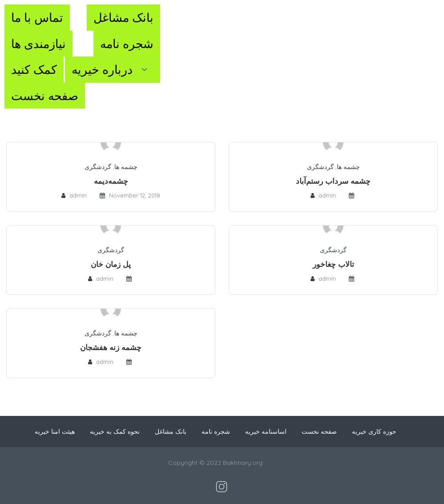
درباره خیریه (113, 69)
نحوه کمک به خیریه (115, 431)
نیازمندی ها (38, 44)
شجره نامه (127, 44)
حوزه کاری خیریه (374, 431)
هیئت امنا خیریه (55, 431)
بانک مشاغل (123, 17)
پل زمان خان (111, 264)
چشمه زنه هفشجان (111, 347)
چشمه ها (126, 167)
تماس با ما (37, 17)
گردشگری (98, 167)
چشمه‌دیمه (111, 181)
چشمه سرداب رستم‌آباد (333, 181)
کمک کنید (34, 69)
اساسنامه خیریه (266, 431)
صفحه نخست (45, 96)
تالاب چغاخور (333, 264)
